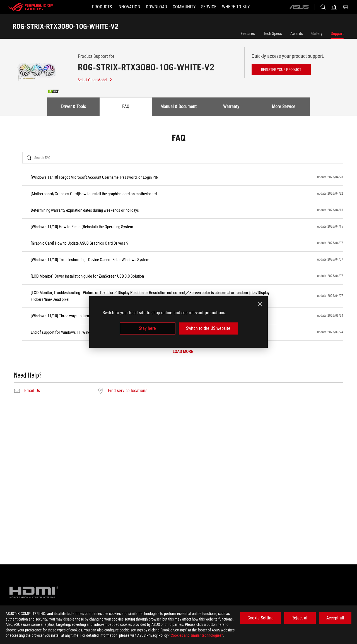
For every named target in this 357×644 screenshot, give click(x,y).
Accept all (335, 618)
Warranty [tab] (231, 107)
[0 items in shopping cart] (345, 7)
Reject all (300, 618)
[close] (260, 304)
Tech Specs (273, 34)
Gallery (317, 34)
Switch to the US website (208, 328)
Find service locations (128, 391)
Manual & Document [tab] (178, 107)
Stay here (147, 328)
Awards (297, 34)
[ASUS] (299, 7)
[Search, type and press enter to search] (323, 7)
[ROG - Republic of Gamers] (31, 7)
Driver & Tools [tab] (73, 107)
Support (337, 34)
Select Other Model (95, 80)
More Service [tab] (284, 107)
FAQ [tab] (126, 107)
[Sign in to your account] (334, 7)
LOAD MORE (183, 352)
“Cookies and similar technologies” (196, 635)
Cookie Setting (260, 618)
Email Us (32, 391)
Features (248, 34)
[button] (102, 7)
